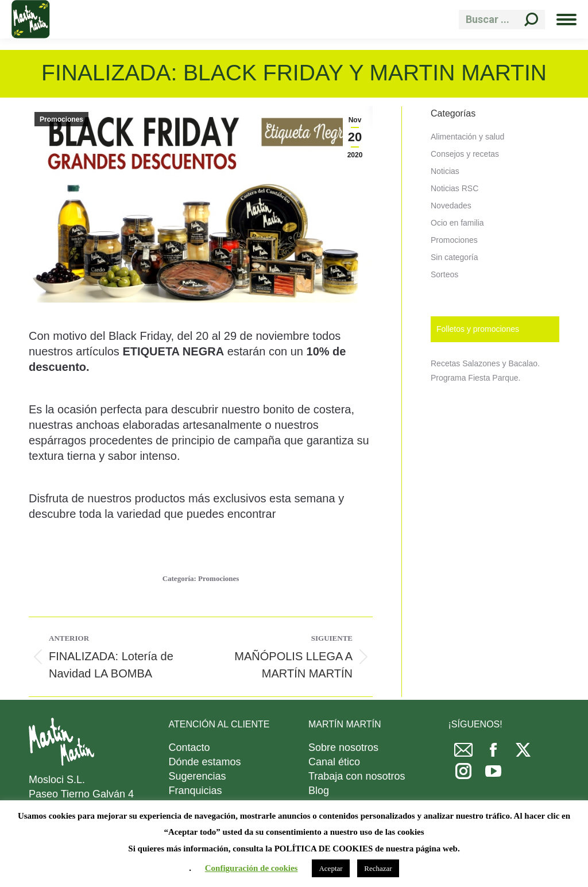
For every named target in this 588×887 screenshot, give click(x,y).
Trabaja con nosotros (357, 776)
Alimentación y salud (467, 137)
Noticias (445, 171)
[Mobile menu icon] (566, 20)
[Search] (502, 20)
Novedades (451, 206)
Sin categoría (454, 257)
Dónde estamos (205, 762)
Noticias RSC (454, 188)
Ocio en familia (457, 223)
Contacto (189, 747)
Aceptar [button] (330, 868)
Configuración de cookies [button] (252, 868)
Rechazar (378, 868)
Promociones (61, 119)
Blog (319, 791)
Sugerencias (198, 776)
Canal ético (334, 762)
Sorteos (444, 274)
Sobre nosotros (343, 747)
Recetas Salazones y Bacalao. (485, 363)
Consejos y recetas (465, 154)
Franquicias (196, 791)
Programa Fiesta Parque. (475, 378)
